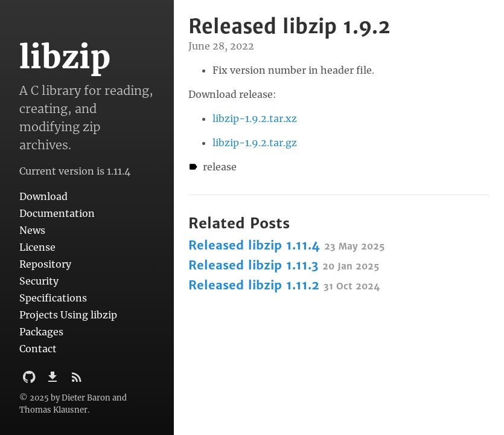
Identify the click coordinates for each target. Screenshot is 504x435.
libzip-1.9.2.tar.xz (255, 118)
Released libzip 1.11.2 (284, 285)
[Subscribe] (77, 381)
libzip (65, 57)
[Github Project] (30, 381)
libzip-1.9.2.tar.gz (255, 143)
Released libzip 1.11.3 (284, 265)
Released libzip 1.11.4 (286, 245)
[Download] (54, 381)
